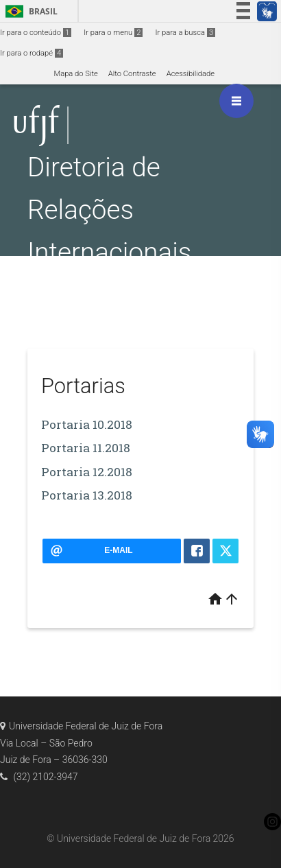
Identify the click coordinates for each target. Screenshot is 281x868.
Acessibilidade (191, 74)
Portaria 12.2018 (87, 472)
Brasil (29, 11)
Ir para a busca (185, 33)
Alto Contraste (132, 74)
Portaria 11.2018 (86, 448)
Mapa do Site (75, 74)
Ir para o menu (113, 33)
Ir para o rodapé (32, 53)
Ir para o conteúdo (36, 33)
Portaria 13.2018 (87, 495)
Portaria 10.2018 (87, 424)
